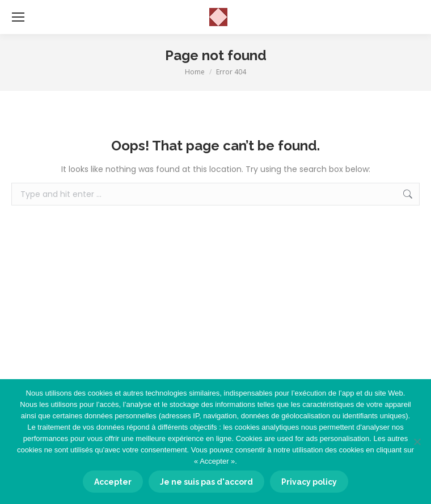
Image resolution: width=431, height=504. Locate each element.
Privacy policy (309, 482)
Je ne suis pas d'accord (206, 482)
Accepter (113, 482)
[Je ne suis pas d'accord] (417, 442)
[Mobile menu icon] (18, 17)
